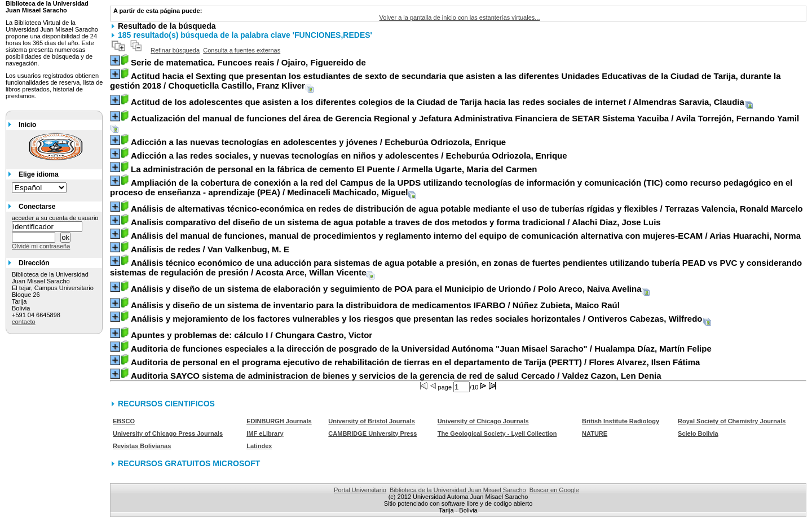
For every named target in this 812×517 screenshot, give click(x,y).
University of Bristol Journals (371, 421)
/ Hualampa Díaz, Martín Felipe (421, 349)
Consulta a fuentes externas (242, 50)
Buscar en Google (554, 490)
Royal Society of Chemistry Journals (732, 421)
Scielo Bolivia (698, 433)
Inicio (27, 125)
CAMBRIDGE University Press (372, 433)
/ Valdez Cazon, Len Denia (396, 376)
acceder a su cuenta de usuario (55, 218)
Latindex (259, 446)
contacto (24, 322)
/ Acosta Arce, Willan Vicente (456, 268)
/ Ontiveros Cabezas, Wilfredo (417, 319)
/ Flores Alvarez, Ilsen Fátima (415, 362)
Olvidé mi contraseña (41, 246)
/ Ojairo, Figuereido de (248, 62)
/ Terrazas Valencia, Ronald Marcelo (467, 209)
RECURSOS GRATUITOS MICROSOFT (189, 463)
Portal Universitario (360, 490)
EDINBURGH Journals (279, 421)
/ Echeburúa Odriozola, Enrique (318, 142)
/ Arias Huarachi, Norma (466, 236)
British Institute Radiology (621, 421)
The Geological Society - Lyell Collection (497, 433)
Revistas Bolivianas (142, 446)
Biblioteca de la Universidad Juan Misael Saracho (458, 490)
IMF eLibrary (265, 433)
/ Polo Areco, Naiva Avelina (386, 289)
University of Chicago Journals (483, 421)
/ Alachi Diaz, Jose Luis (396, 222)
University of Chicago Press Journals (168, 433)
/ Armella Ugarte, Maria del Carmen (334, 169)
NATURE (595, 433)
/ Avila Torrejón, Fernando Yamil (465, 118)
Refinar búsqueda (175, 50)
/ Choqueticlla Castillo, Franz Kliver (445, 81)
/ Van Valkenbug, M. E (210, 249)
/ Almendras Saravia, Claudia (438, 102)
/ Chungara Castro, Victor (251, 335)
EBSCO (124, 421)
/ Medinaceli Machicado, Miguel (451, 187)
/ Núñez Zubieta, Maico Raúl (375, 305)
